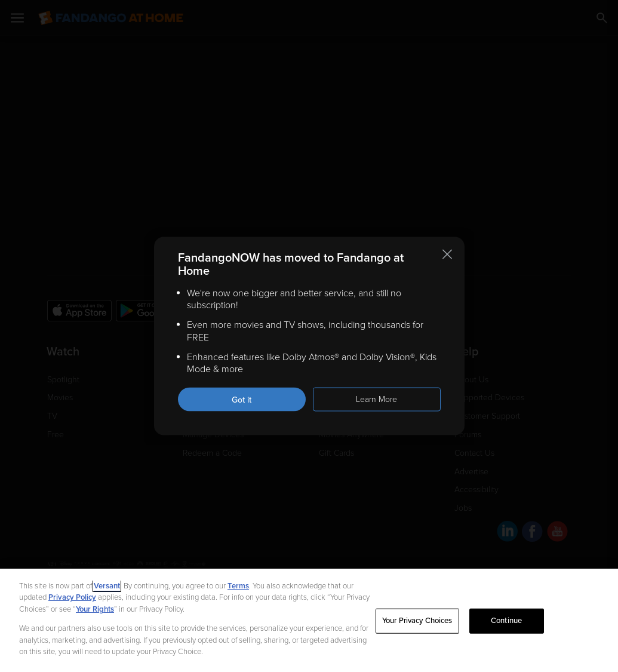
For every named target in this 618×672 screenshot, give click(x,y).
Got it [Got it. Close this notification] (242, 400)
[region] (309, 620)
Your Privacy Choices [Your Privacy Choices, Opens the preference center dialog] (417, 621)
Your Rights (95, 609)
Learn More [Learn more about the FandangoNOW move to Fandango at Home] (376, 399)
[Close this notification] (447, 254)
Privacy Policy (72, 597)
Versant (107, 586)
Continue (506, 621)
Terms (238, 586)
